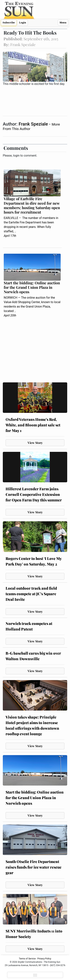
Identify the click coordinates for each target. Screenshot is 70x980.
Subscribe (9, 23)
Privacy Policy (44, 959)
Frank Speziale (34, 124)
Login (23, 23)
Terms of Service (27, 959)
